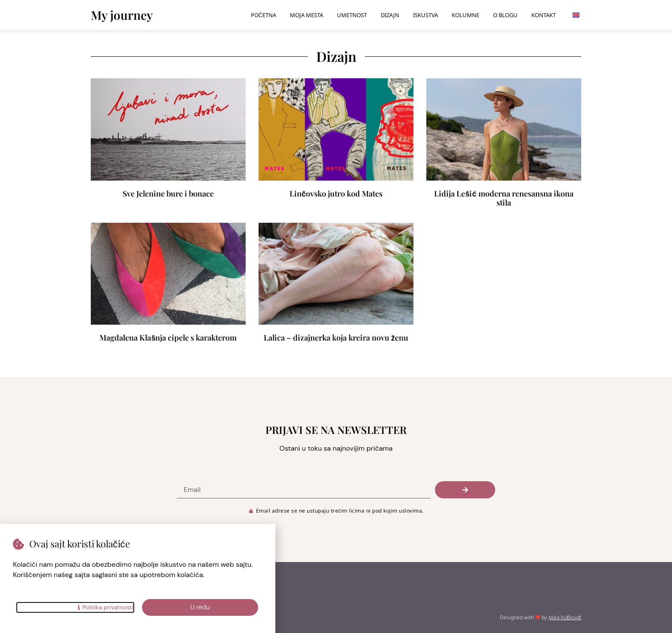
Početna (264, 15)
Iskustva (425, 15)
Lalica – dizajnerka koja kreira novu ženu (336, 338)
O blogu (505, 15)
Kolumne (465, 15)
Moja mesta (307, 15)
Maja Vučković (565, 617)
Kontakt (544, 15)
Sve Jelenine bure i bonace (168, 194)
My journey (122, 15)
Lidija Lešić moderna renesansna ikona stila (504, 198)
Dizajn (390, 15)
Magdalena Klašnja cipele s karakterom (168, 338)
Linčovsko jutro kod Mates (336, 194)
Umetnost (352, 15)
